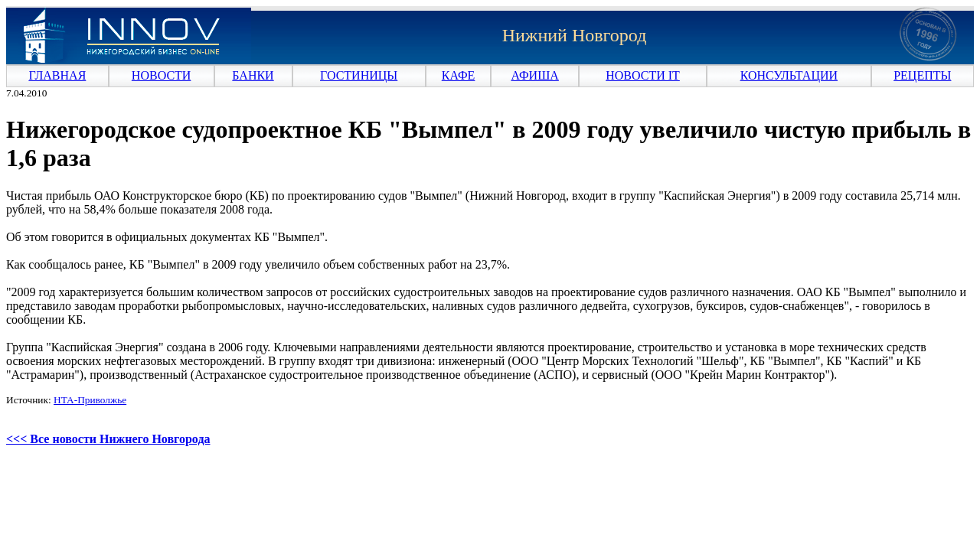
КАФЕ (459, 75)
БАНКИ (253, 75)
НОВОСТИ (162, 75)
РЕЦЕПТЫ (922, 75)
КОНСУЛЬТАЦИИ (789, 75)
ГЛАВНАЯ (57, 75)
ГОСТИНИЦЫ (359, 75)
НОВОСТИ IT (643, 75)
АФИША (534, 75)
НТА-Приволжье (90, 400)
